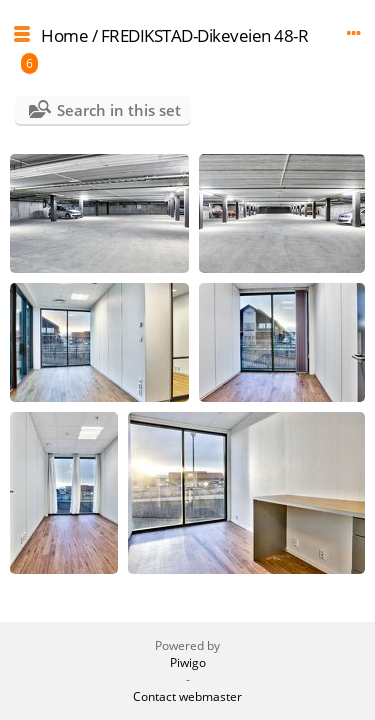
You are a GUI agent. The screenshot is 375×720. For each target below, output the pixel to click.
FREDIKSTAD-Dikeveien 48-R (205, 35)
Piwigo (188, 662)
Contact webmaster (187, 696)
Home (64, 35)
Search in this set (119, 110)
